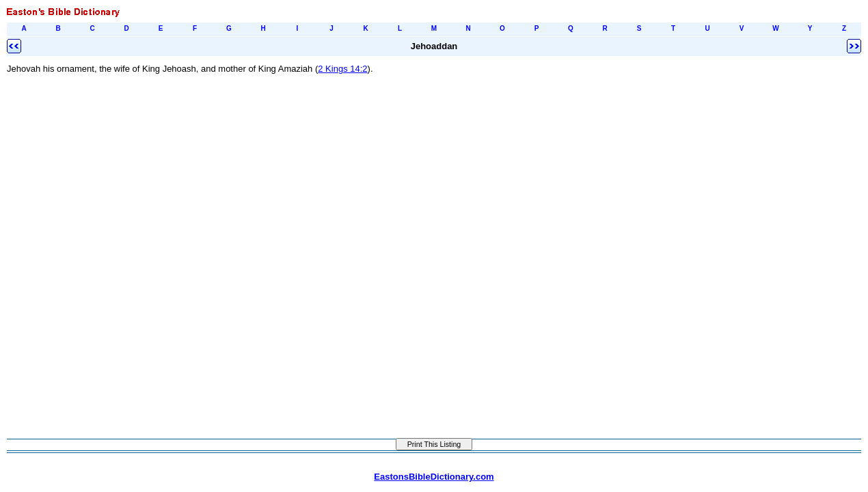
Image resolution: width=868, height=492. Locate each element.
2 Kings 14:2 (342, 69)
